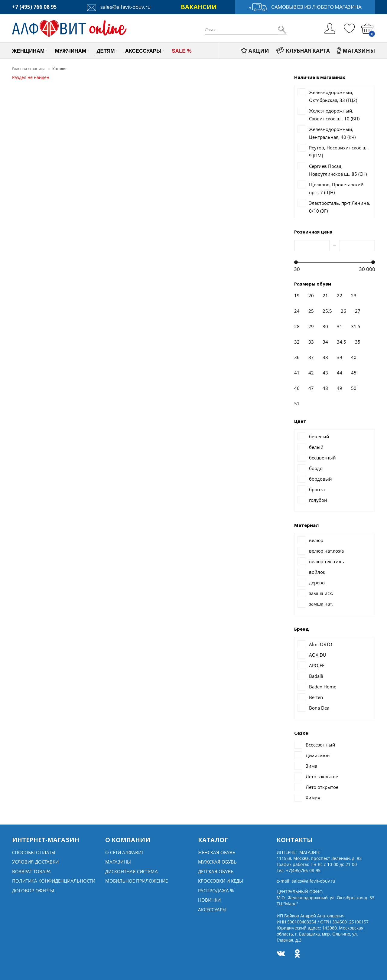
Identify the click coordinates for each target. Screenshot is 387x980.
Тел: (299, 870)
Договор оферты (33, 890)
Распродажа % (216, 890)
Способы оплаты (34, 852)
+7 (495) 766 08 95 (34, 7)
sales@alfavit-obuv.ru (119, 7)
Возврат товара (31, 871)
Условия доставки (35, 862)
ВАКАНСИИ (199, 7)
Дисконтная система (132, 871)
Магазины (118, 862)
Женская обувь (217, 852)
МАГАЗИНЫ (356, 51)
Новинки (209, 900)
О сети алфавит (125, 852)
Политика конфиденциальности (54, 881)
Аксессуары (212, 910)
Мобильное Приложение (137, 881)
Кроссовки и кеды (221, 881)
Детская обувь (216, 871)
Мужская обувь (217, 862)
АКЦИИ (255, 51)
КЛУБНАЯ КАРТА (303, 51)
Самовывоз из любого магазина (305, 7)
